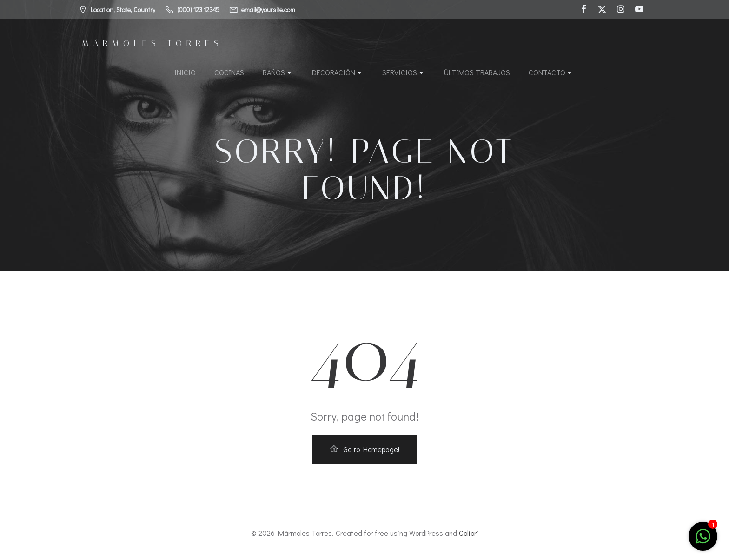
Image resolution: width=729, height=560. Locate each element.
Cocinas (229, 72)
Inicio (185, 72)
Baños (278, 72)
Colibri (469, 533)
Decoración (338, 72)
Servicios (404, 72)
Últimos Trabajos (477, 72)
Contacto (551, 72)
